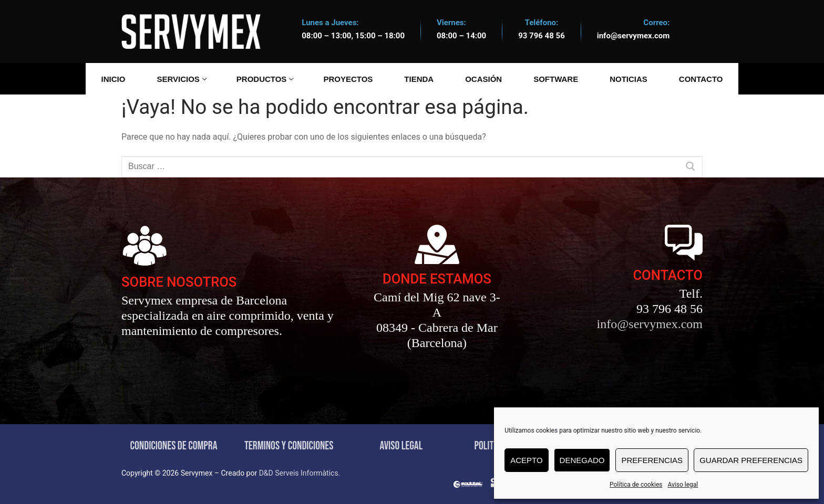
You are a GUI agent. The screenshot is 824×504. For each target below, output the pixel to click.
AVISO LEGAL (401, 446)
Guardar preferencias (751, 460)
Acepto (526, 460)
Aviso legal (683, 485)
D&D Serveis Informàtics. (300, 473)
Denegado (582, 460)
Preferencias (652, 460)
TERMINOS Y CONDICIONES (289, 446)
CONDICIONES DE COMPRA (174, 446)
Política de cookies (636, 485)
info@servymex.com (634, 36)
